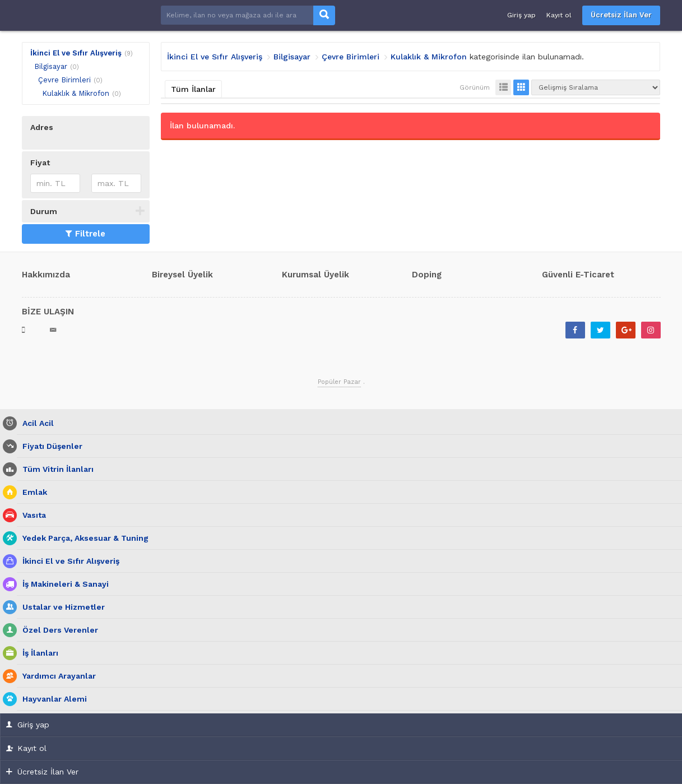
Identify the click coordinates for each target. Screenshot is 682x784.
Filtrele (85, 234)
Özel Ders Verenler (57, 630)
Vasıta (31, 515)
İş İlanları (38, 653)
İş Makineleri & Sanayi (63, 584)
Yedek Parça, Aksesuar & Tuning (83, 538)
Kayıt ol (559, 15)
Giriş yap (521, 15)
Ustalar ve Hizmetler (61, 607)
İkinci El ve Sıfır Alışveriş (76, 53)
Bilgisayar (51, 66)
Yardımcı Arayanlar (56, 676)
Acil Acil (35, 423)
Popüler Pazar (339, 382)
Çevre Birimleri (64, 80)
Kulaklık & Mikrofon (76, 93)
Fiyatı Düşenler (50, 446)
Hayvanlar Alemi (52, 699)
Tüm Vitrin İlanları (55, 469)
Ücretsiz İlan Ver (621, 15)
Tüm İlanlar (193, 89)
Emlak (32, 492)
